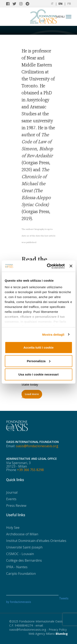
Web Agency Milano (42, 634)
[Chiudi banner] (71, 266)
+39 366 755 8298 (30, 470)
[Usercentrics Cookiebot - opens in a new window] (48, 266)
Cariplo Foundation (21, 574)
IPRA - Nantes (17, 567)
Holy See (13, 528)
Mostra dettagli (53, 334)
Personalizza (39, 361)
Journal (12, 492)
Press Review (16, 506)
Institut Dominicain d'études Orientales (36, 541)
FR (69, 4)
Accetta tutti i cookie (38, 347)
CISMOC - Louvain (20, 554)
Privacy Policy (58, 630)
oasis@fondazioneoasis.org (37, 446)
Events (11, 499)
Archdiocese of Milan (22, 534)
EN (60, 4)
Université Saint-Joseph (24, 547)
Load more (32, 394)
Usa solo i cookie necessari (39, 374)
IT (52, 4)
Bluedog (62, 634)
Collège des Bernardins (24, 560)
